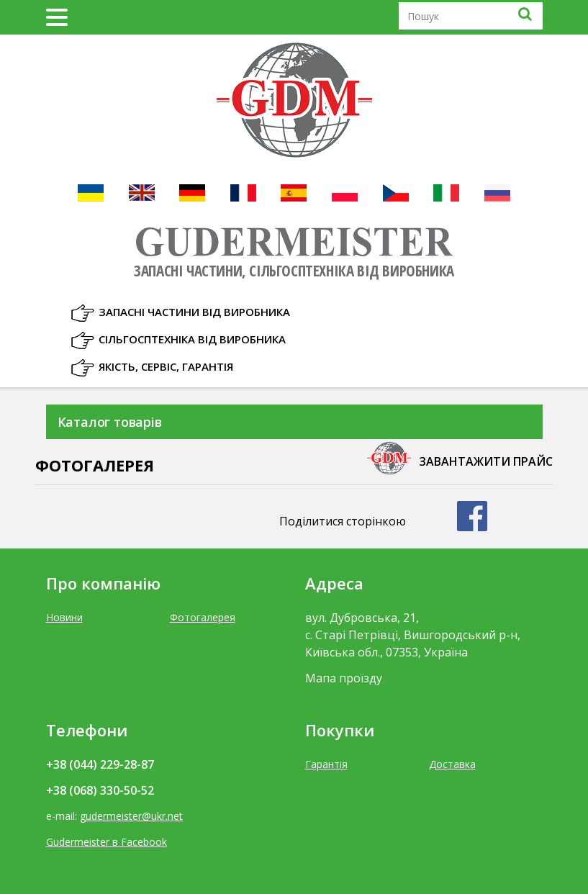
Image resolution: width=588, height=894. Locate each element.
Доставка (452, 764)
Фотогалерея (203, 617)
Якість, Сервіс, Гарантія (166, 366)
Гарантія (326, 764)
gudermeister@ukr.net (131, 816)
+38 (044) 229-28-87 (100, 764)
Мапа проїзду (344, 678)
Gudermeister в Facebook (107, 842)
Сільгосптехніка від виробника (192, 339)
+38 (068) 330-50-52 (100, 790)
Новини (64, 617)
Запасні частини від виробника (194, 312)
